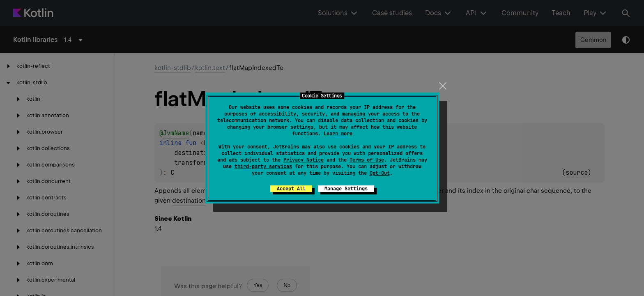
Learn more (338, 134)
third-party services (263, 166)
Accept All (291, 189)
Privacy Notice (304, 160)
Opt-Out (380, 173)
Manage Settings (346, 189)
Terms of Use (367, 160)
